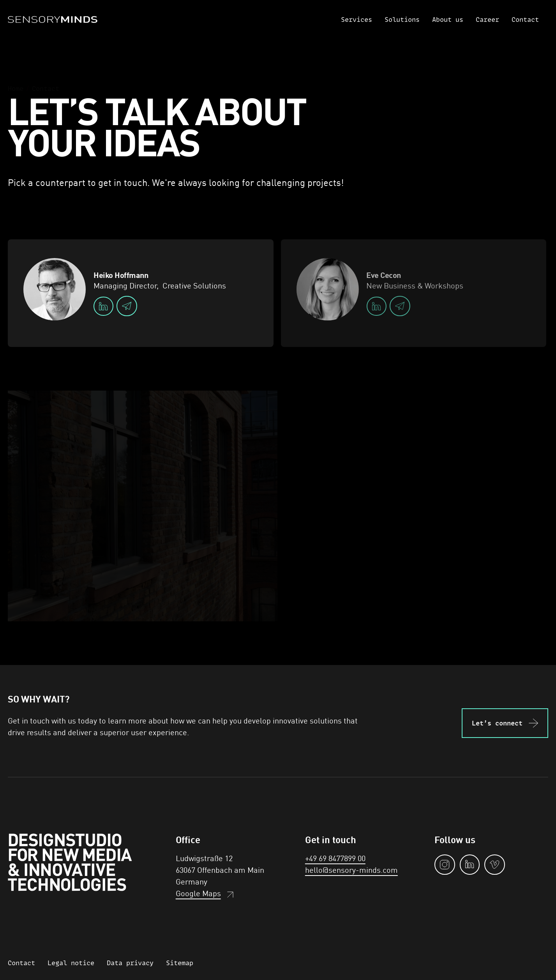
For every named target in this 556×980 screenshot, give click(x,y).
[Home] (53, 19)
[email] (127, 306)
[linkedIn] (103, 306)
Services (357, 19)
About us (448, 19)
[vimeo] (495, 865)
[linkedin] (470, 865)
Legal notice (71, 963)
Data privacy (130, 963)
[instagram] (445, 865)
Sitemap (180, 963)
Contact (525, 19)
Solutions (402, 19)
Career (487, 19)
